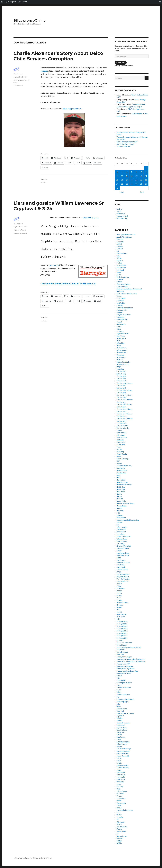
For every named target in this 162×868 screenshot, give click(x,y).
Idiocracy (120, 515)
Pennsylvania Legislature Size (127, 671)
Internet (120, 522)
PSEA (118, 704)
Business (120, 280)
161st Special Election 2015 (126, 235)
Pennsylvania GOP (123, 664)
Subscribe (121, 63)
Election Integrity (123, 428)
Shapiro (119, 763)
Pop (118, 697)
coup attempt (121, 324)
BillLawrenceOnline (30, 20)
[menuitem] (2, 2)
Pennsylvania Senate (124, 673)
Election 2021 (121, 402)
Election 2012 (121, 371)
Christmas (120, 301)
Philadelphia (121, 680)
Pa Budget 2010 (122, 622)
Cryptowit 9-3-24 (91, 218)
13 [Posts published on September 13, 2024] (136, 176)
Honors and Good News (125, 504)
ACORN (119, 244)
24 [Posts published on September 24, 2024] (122, 184)
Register (120, 209)
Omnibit (119, 612)
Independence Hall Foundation (128, 520)
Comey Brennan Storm (125, 308)
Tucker (119, 815)
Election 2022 (121, 407)
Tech (118, 789)
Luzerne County (122, 570)
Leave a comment (20, 233)
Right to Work (122, 728)
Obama (119, 607)
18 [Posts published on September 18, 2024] (127, 180)
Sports (119, 770)
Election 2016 (121, 381)
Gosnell (119, 463)
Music (119, 598)
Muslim (119, 600)
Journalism (121, 534)
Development (121, 357)
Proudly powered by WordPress (41, 858)
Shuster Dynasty (122, 768)
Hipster (119, 494)
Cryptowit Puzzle (20, 230)
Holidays (120, 499)
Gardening (120, 452)
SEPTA (119, 758)
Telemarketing (122, 791)
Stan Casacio (121, 775)
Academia (120, 242)
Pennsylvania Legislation (125, 669)
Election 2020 (121, 397)
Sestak (119, 761)
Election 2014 (121, 376)
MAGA (119, 572)
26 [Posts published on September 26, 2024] (132, 184)
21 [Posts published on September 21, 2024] (141, 180)
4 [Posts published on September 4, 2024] (127, 172)
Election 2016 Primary (124, 383)
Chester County (122, 287)
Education (120, 369)
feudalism (120, 440)
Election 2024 (121, 416)
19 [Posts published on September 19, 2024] (132, 180)
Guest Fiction (121, 473)
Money (119, 591)
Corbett (119, 322)
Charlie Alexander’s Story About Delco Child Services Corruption (58, 56)
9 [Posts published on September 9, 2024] (117, 176)
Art (118, 251)
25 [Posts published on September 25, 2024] (127, 184)
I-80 (118, 513)
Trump (119, 808)
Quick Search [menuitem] (23, 2)
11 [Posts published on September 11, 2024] (127, 176)
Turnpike (120, 817)
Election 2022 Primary (124, 409)
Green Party (121, 468)
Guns (118, 475)
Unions (119, 829)
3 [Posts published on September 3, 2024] (122, 172)
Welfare (119, 841)
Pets (118, 678)
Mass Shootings (122, 581)
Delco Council (121, 348)
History (119, 497)
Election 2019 (121, 393)
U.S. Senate (120, 822)
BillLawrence (18, 74)
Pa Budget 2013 (122, 629)
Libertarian (121, 565)
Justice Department (123, 537)
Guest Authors (122, 471)
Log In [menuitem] (7, 2)
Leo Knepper (121, 560)
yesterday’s (54, 265)
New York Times (122, 603)
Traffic (119, 801)
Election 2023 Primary (124, 414)
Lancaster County (123, 548)
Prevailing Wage (122, 702)
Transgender (121, 803)
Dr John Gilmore (122, 364)
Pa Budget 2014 (122, 631)
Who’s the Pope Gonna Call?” (127, 142)
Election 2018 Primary (124, 390)
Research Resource (123, 723)
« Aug (122, 192)
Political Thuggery (123, 695)
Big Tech (120, 261)
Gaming (119, 449)
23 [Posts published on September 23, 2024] (117, 184)
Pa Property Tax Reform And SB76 (129, 647)
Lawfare (119, 551)
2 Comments (18, 86)
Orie (118, 619)
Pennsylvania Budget (124, 657)
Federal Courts (122, 438)
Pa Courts (120, 640)
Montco (119, 593)
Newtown (120, 605)
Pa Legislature (122, 645)
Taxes (119, 784)
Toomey (119, 796)
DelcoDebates (121, 353)
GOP (118, 461)
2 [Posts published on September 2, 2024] (117, 172)
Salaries (119, 735)
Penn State (120, 655)
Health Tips (121, 489)
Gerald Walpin (122, 454)
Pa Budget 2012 (122, 626)
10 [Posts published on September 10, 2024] (122, 176)
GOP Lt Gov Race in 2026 (125, 144)
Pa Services (121, 650)
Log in (119, 211)
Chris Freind (121, 298)
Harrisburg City (122, 482)
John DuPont (121, 532)
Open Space (121, 617)
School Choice (122, 744)
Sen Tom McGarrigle (124, 749)
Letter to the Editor (123, 563)
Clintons (120, 305)
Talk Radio (120, 782)
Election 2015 (121, 379)
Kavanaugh (121, 544)
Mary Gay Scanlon (123, 579)
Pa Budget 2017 (122, 638)
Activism (120, 246)
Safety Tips (120, 732)
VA (118, 834)
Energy (119, 430)
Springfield (121, 772)
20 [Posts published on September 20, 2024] (136, 180)
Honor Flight (121, 501)
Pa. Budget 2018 (122, 652)
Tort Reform (121, 798)
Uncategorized (122, 827)
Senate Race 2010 (123, 754)
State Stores (121, 780)
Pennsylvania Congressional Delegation (131, 659)
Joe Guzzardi (121, 530)
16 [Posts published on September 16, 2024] (117, 180)
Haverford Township (124, 485)
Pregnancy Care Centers (125, 699)
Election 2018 (121, 388)
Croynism (120, 331)
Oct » (142, 192)
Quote (119, 706)
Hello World (121, 492)
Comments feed (122, 216)
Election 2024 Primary (124, 419)
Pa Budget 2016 (122, 636)
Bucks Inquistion (123, 277)
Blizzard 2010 (121, 265)
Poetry (119, 690)
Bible (118, 256)
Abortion (120, 239)
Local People (121, 567)
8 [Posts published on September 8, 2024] (146, 172)
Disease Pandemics (123, 362)
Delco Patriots (122, 350)
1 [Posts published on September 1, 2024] (146, 168)
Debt (118, 341)
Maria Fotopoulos (123, 574)
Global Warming (122, 459)
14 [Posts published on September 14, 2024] (141, 176)
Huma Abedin (121, 506)
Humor (119, 508)
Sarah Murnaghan (123, 742)
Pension (119, 676)
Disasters (120, 360)
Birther (119, 263)
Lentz (119, 558)
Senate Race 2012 (123, 756)
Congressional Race (124, 315)
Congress (120, 313)
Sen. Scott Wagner (123, 751)
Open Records (121, 614)
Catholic (119, 282)
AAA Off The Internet (124, 237)
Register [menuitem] (13, 2)
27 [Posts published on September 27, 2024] (136, 184)
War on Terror (122, 836)
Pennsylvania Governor (125, 666)
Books (119, 272)
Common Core (122, 310)
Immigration (121, 518)
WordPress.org (122, 219)
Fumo (119, 447)
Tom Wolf (120, 794)
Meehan (119, 584)
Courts (119, 327)
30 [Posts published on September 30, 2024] (117, 188)
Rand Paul (120, 711)
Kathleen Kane (122, 539)
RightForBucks (122, 730)
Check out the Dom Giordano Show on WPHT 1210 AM (68, 284)
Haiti (118, 478)
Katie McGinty (122, 541)
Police (119, 692)
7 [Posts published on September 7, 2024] (141, 172)
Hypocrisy (120, 511)
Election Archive (122, 426)
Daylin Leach (121, 338)
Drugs (119, 367)
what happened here (72, 109)
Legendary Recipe (123, 555)
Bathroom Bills (122, 254)
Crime (119, 329)
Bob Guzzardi (121, 268)
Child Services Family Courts (127, 294)
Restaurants (121, 725)
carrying (44, 71)
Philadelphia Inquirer (124, 683)
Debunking (121, 343)
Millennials (121, 588)
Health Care (121, 487)
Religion (120, 718)
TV (118, 820)
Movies (119, 596)
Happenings (121, 480)
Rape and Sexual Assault (125, 714)
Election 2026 (121, 423)
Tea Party (120, 787)
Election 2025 (121, 421)
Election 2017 (121, 386)
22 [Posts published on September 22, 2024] (146, 180)
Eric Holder (121, 435)
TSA (118, 813)
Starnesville (121, 777)
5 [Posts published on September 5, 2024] (132, 172)
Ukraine (119, 824)
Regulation (120, 716)
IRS (118, 525)
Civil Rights (121, 303)
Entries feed (121, 214)
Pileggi (119, 685)
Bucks (119, 275)
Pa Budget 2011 (122, 624)
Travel (119, 805)
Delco (119, 346)
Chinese (119, 296)
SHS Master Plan (123, 765)
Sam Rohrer (121, 737)
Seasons (120, 747)
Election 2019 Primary (124, 395)
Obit (118, 610)
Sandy (119, 739)
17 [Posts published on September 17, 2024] (122, 180)
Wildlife (119, 843)
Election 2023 (121, 412)
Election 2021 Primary (124, 405)
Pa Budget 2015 (122, 633)
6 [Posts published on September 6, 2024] (136, 172)
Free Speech (121, 445)
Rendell (119, 721)
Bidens (119, 258)
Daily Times (121, 336)
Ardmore (120, 249)
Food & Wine (121, 442)
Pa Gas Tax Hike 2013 (124, 643)
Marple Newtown (123, 577)
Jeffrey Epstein (122, 527)
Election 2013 (121, 374)
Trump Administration (125, 810)
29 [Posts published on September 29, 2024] (146, 184)
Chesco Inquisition (123, 284)
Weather (120, 839)
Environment (121, 433)
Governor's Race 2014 (124, 466)
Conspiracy (121, 317)
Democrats (120, 355)
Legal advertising (123, 553)
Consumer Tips (122, 320)
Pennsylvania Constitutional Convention (131, 662)
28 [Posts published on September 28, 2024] (141, 184)
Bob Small (120, 270)
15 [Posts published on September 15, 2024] (146, 176)
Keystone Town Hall (124, 546)
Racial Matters (122, 709)
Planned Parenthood (124, 688)
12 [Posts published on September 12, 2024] (132, 176)
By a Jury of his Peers (124, 147)
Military (119, 586)
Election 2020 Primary (124, 400)
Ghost (119, 456)
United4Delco (121, 831)
